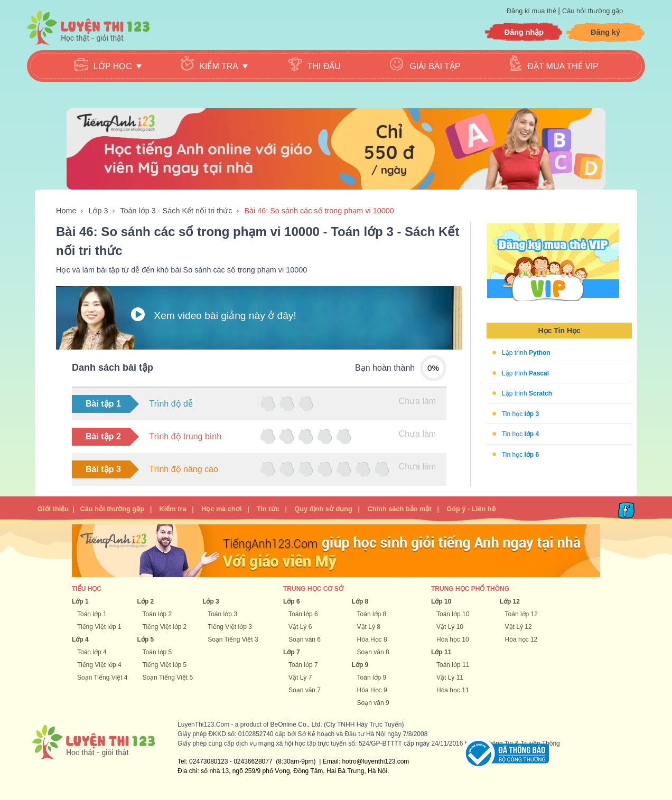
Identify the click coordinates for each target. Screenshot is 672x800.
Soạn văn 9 (373, 703)
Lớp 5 (146, 639)
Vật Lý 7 (300, 677)
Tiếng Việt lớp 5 (165, 665)
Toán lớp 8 (372, 614)
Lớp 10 (441, 601)
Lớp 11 (441, 652)
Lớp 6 (292, 601)
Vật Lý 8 (369, 627)
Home (66, 211)
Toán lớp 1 (92, 614)
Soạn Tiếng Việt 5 (168, 677)
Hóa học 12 (521, 639)
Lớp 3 (98, 211)
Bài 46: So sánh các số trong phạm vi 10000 (319, 211)
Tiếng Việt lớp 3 (230, 627)
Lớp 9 (360, 665)
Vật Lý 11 (450, 677)
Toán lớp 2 (157, 614)
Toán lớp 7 (303, 665)
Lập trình (526, 353)
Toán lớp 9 (372, 677)
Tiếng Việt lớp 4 (99, 665)
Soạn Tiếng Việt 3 (233, 639)
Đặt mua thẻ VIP (563, 66)
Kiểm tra (172, 509)
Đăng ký (605, 32)
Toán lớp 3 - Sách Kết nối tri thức (176, 211)
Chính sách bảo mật (399, 509)
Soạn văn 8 (373, 652)
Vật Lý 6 (300, 627)
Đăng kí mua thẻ (532, 11)
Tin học (520, 413)
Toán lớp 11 (453, 665)
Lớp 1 (80, 601)
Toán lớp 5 (157, 652)
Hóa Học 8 (372, 639)
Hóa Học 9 (372, 690)
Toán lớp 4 (92, 652)
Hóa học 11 (453, 690)
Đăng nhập (524, 32)
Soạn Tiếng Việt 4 (102, 677)
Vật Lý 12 (519, 627)
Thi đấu (324, 66)
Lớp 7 (292, 652)
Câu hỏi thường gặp (592, 11)
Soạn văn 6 (305, 639)
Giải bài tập (435, 66)
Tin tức (268, 509)
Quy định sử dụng (323, 509)
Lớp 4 (80, 639)
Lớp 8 (360, 601)
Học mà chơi (221, 509)
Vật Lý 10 (450, 627)
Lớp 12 (510, 601)
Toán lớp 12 (521, 614)
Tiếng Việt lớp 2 (165, 627)
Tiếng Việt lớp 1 (99, 627)
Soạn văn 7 (305, 690)
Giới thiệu (53, 509)
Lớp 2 (146, 601)
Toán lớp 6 (303, 614)
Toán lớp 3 (222, 614)
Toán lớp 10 (453, 614)
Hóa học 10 (453, 639)
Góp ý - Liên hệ (471, 509)
